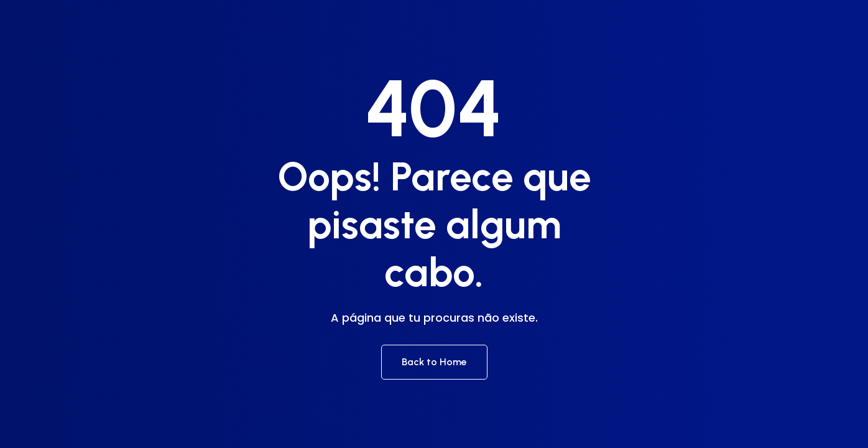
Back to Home (434, 362)
